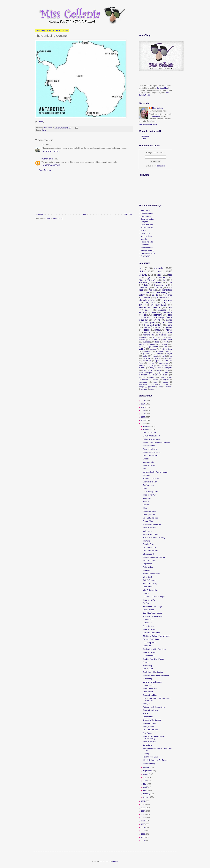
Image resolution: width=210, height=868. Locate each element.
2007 (143, 834)
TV (164, 280)
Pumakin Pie (148, 623)
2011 (143, 821)
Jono (44, 145)
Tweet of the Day (149, 465)
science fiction (167, 349)
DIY (152, 370)
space (147, 330)
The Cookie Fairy (149, 723)
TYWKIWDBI (146, 256)
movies (162, 277)
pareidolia (147, 354)
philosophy (147, 358)
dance (141, 312)
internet (169, 330)
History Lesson (148, 685)
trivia (152, 389)
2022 (143, 411)
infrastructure (167, 340)
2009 (143, 827)
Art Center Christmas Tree (153, 616)
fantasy (165, 365)
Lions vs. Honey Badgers (152, 682)
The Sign (146, 475)
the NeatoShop (162, 88)
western (145, 380)
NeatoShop (163, 335)
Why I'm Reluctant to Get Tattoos (155, 760)
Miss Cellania (158, 108)
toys (158, 327)
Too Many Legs (149, 485)
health (154, 312)
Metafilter (144, 239)
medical (147, 333)
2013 (143, 814)
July (145, 777)
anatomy (147, 351)
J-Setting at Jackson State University (157, 636)
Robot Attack (148, 587)
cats (141, 268)
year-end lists (149, 335)
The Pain (146, 570)
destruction (143, 375)
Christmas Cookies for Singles (154, 597)
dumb (141, 347)
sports (155, 295)
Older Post (128, 214)
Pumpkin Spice (148, 544)
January (146, 797)
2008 (143, 831)
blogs (154, 365)
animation (143, 282)
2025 (143, 401)
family (147, 317)
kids (146, 285)
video (167, 370)
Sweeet (146, 459)
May (145, 784)
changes (142, 387)
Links (142, 271)
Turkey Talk (147, 704)
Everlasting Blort (147, 225)
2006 (143, 837)
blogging (166, 380)
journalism (168, 312)
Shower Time (148, 717)
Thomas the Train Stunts (152, 452)
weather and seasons (149, 307)
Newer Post (40, 214)
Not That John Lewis (150, 757)
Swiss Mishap (148, 567)
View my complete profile (148, 124)
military (164, 344)
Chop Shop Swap (149, 643)
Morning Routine (149, 515)
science (169, 295)
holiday (158, 282)
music (159, 271)
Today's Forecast (149, 580)
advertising (162, 297)
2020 (143, 417)
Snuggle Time (148, 521)
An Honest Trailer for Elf (152, 525)
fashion (170, 333)
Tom (144, 469)
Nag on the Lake (147, 242)
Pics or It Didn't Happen (152, 639)
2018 (143, 424)
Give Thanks (148, 733)
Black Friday (147, 666)
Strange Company (148, 250)
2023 (143, 407)
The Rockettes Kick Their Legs (154, 649)
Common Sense (149, 656)
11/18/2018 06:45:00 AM (51, 165)
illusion (141, 344)
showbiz (159, 354)
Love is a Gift (148, 669)
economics (167, 322)
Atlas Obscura (146, 211)
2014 (143, 811)
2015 (143, 808)
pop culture (164, 373)
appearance (143, 337)
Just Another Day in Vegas (153, 607)
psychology (147, 361)
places (44, 130)
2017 (143, 801)
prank (144, 370)
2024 (143, 404)
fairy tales (169, 358)
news (170, 325)
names (147, 327)
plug (160, 387)
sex (166, 347)
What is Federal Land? (151, 574)
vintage (143, 275)
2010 (143, 824)
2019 (143, 420)
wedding (142, 349)
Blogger (115, 861)
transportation (161, 285)
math (157, 330)
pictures (155, 380)
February (147, 794)
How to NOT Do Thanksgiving (154, 538)
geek (155, 382)
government (154, 347)
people (169, 327)
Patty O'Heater (47, 159)
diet (160, 368)
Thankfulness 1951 (150, 688)
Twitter (143, 139)
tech (170, 307)
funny (152, 368)
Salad (145, 488)
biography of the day (164, 351)
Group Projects (148, 610)
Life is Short (147, 577)
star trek (154, 340)
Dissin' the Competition (151, 633)
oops (170, 315)
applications (152, 387)
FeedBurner (160, 166)
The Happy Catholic (148, 253)
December (147, 426)
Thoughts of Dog (149, 764)
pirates (165, 382)
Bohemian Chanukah (151, 479)
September (148, 771)
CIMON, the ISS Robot (151, 436)
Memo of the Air (147, 236)
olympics (142, 365)
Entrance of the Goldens (152, 720)
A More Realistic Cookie (152, 439)
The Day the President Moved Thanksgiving (154, 737)
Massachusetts (148, 462)
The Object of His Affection (153, 672)
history (142, 295)
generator (144, 389)
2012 (143, 818)
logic (155, 375)
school (147, 297)
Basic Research (149, 446)
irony (171, 377)
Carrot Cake (147, 745)
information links (147, 300)
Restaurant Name (149, 511)
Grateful (146, 593)
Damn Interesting (147, 219)
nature (153, 344)
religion (170, 354)
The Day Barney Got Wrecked (154, 557)
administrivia (143, 382)
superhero (157, 315)
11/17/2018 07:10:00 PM (51, 151)
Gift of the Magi (149, 626)
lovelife (157, 320)
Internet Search (149, 554)
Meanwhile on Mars (150, 482)
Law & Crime (146, 233)
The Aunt (146, 541)
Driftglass (144, 222)
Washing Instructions (151, 534)
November (147, 430)
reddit (41, 122)
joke (158, 361)
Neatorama (156, 116)
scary (164, 302)
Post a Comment (45, 170)
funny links (150, 302)
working (152, 290)
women (151, 363)
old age (158, 333)
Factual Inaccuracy (150, 584)
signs (159, 275)
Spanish (146, 662)
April (145, 787)
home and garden (153, 325)
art (145, 315)
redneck (142, 377)
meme (154, 356)
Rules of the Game (150, 449)
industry (152, 377)
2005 (143, 841)
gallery (162, 377)
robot (166, 342)
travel (164, 356)
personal (153, 349)
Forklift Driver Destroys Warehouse (156, 675)
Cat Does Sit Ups (149, 547)
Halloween (168, 300)
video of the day (147, 280)
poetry (158, 358)
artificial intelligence (146, 373)
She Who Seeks (147, 248)
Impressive (147, 498)
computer (169, 368)
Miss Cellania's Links (151, 456)
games (169, 320)
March (146, 791)
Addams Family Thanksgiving (154, 707)
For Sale (146, 603)
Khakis (145, 713)
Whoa (145, 508)
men (159, 370)
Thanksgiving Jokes (150, 710)
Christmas (143, 288)
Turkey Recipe (148, 727)
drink (141, 305)
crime (146, 292)
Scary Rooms (148, 692)
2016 (143, 804)
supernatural (164, 363)
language (162, 310)
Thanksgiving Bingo (150, 695)
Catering (146, 754)
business (146, 342)
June (145, 781)
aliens (165, 375)
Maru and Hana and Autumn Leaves (156, 442)
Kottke (143, 230)
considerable (143, 384)
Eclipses (146, 505)
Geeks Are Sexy (147, 228)
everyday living (159, 305)
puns (170, 282)
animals (159, 268)
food (170, 275)
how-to (155, 384)
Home (84, 214)
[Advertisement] (84, 192)
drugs (157, 342)
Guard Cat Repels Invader (153, 613)
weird (145, 356)
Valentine (142, 368)
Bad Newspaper (147, 213)
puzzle (166, 384)
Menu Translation (149, 433)
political (158, 288)
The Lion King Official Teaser (154, 659)
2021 (143, 414)
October (146, 768)
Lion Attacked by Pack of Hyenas (155, 472)
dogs (148, 277)
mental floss (167, 290)
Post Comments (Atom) (54, 218)
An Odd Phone (148, 620)
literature (157, 337)
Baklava (146, 502)
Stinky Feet (147, 646)
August (146, 774)
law (171, 356)
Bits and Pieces (147, 216)
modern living (161, 292)
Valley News (147, 531)
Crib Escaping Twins (150, 492)
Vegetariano (147, 564)
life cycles (150, 322)
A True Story (147, 679)
